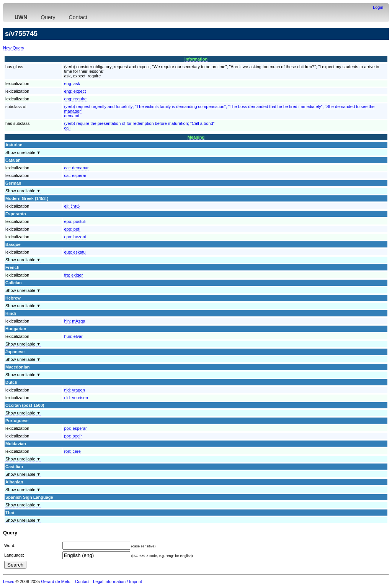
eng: (72, 84)
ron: (72, 451)
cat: (76, 168)
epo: (75, 221)
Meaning (196, 137)
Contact (78, 17)
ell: (72, 206)
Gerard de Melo (56, 581)
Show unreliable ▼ (23, 152)
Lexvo (9, 581)
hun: (73, 336)
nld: (74, 390)
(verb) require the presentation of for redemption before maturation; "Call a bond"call (139, 126)
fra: (73, 275)
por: (75, 428)
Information (196, 59)
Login (378, 7)
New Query (14, 48)
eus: (75, 252)
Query (48, 17)
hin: (74, 321)
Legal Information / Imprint (118, 581)
